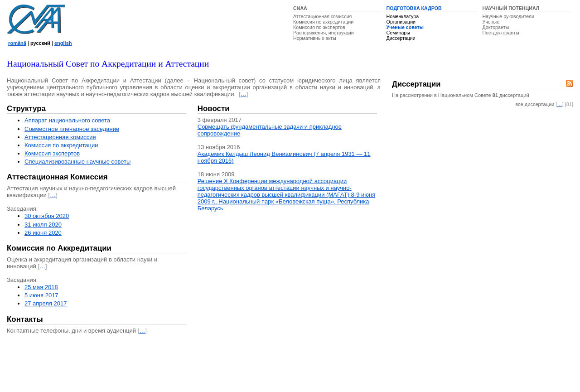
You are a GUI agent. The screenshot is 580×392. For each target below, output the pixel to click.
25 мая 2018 (41, 287)
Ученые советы (405, 27)
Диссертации (401, 38)
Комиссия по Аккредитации (59, 248)
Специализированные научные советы (77, 162)
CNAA (300, 8)
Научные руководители (508, 16)
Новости (214, 109)
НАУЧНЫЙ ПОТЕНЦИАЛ (511, 8)
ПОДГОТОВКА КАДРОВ (414, 8)
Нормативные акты (315, 38)
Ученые (491, 22)
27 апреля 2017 (46, 303)
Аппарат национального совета (67, 120)
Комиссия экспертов (52, 153)
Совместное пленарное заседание (72, 129)
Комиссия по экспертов (319, 27)
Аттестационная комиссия (322, 16)
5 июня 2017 (41, 295)
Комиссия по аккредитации (323, 22)
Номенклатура (403, 16)
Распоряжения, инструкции (324, 33)
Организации (401, 22)
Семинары (398, 33)
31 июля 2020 (43, 225)
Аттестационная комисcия (60, 137)
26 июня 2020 (43, 233)
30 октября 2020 (47, 216)
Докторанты (495, 27)
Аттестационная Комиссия (57, 177)
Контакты (25, 319)
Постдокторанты (500, 33)
